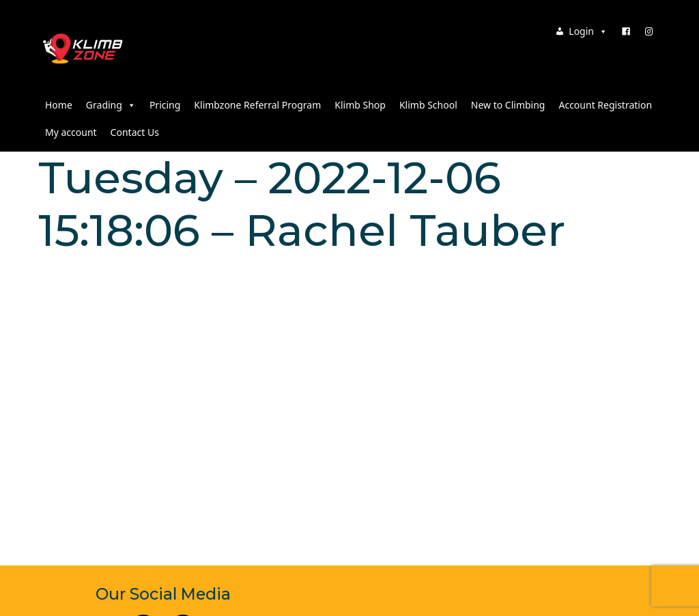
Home (59, 105)
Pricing (165, 105)
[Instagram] (649, 31)
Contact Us (135, 132)
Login (588, 31)
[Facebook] (626, 31)
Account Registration (605, 105)
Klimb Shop (360, 105)
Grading (111, 105)
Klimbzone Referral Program (257, 105)
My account (71, 132)
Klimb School (428, 105)
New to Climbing (508, 105)
